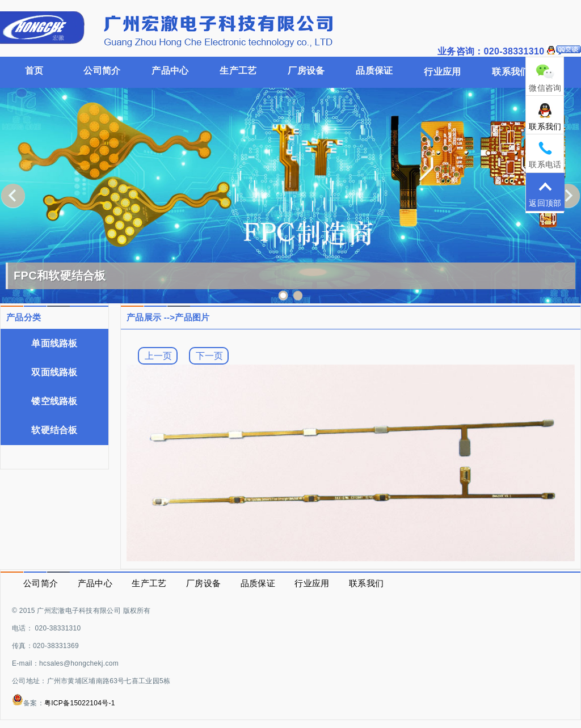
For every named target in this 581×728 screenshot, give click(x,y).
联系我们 (545, 116)
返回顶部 (545, 193)
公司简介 (102, 71)
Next (568, 196)
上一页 (158, 355)
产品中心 (170, 71)
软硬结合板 (54, 430)
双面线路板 (54, 372)
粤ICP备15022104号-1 (80, 703)
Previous (13, 196)
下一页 (209, 355)
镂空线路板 (54, 401)
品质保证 (374, 71)
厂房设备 (306, 71)
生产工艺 (238, 71)
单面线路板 (54, 343)
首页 (34, 71)
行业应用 (442, 72)
